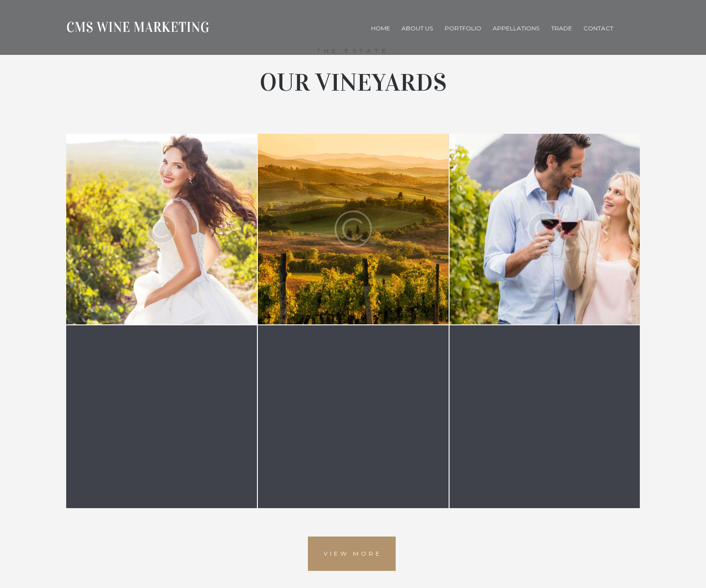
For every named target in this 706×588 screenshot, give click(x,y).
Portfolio (463, 28)
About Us (417, 28)
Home (381, 28)
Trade (562, 28)
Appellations (516, 28)
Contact (598, 28)
